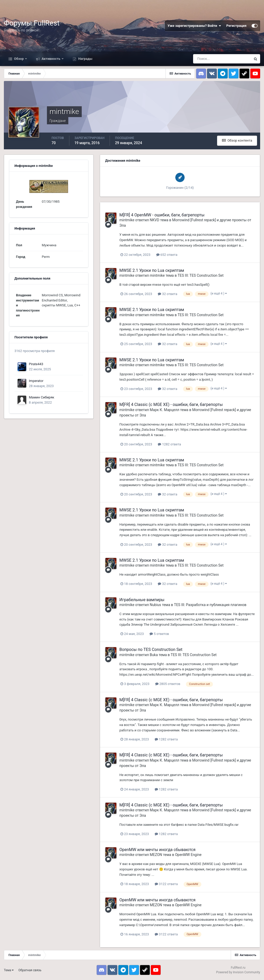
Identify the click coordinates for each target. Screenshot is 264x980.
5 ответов (159, 634)
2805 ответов (168, 684)
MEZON (156, 855)
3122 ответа (166, 884)
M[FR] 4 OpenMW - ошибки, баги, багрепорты (162, 215)
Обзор (19, 59)
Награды (85, 59)
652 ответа (167, 255)
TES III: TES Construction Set (201, 275)
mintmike (127, 220)
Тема (9, 970)
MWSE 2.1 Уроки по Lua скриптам (152, 270)
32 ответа (167, 294)
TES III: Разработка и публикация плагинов (210, 605)
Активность (51, 59)
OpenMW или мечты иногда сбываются (157, 850)
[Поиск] (222, 59)
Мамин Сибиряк (42, 397)
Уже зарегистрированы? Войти (194, 26)
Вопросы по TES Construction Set (151, 650)
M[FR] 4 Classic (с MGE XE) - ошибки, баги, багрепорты (171, 405)
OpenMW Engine (188, 855)
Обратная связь (30, 970)
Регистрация (236, 26)
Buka (154, 655)
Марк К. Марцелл (165, 410)
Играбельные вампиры (142, 600)
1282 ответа (169, 444)
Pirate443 (36, 364)
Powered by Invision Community (238, 972)
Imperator (36, 381)
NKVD (155, 220)
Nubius (155, 605)
